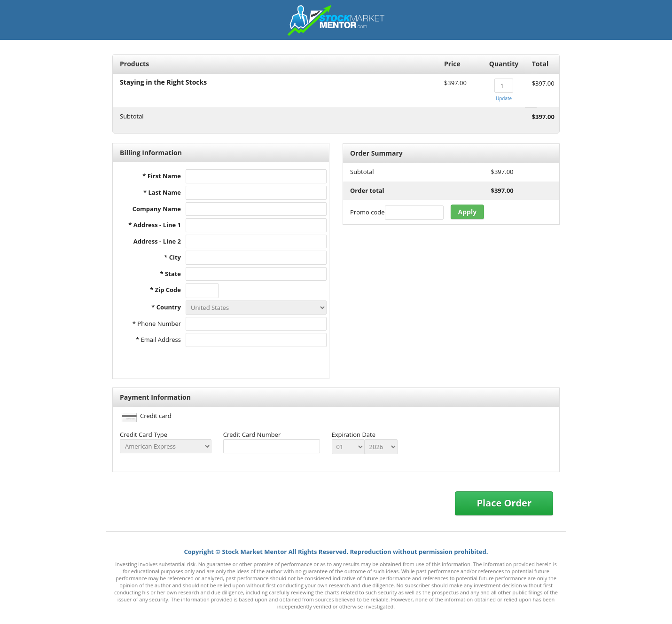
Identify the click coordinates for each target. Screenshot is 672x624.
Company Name (157, 209)
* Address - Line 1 (155, 225)
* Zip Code (165, 290)
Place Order (504, 503)
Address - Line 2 (157, 241)
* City (172, 257)
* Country (166, 307)
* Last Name (162, 192)
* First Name (162, 176)
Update (504, 98)
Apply (468, 212)
